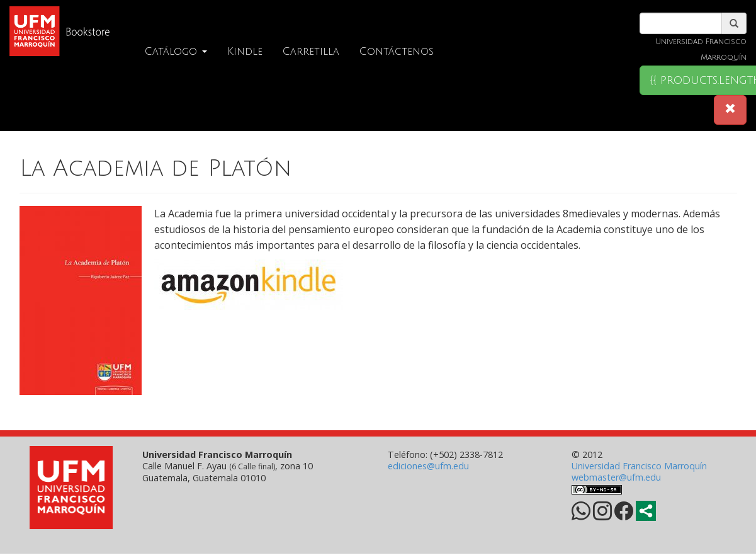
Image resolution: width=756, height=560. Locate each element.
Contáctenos (397, 52)
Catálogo (176, 52)
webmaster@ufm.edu (616, 477)
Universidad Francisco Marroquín (639, 466)
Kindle (245, 52)
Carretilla (311, 52)
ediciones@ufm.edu (428, 466)
